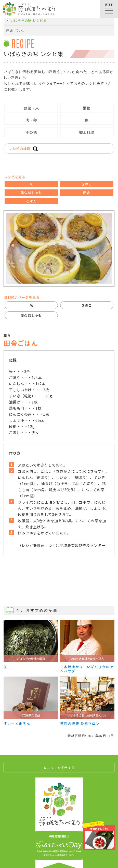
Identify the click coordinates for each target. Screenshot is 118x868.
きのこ (87, 184)
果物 (87, 108)
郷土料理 (87, 132)
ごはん (31, 201)
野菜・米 (31, 108)
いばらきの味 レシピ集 (29, 20)
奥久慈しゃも (31, 193)
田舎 (87, 193)
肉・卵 (31, 120)
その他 (31, 132)
